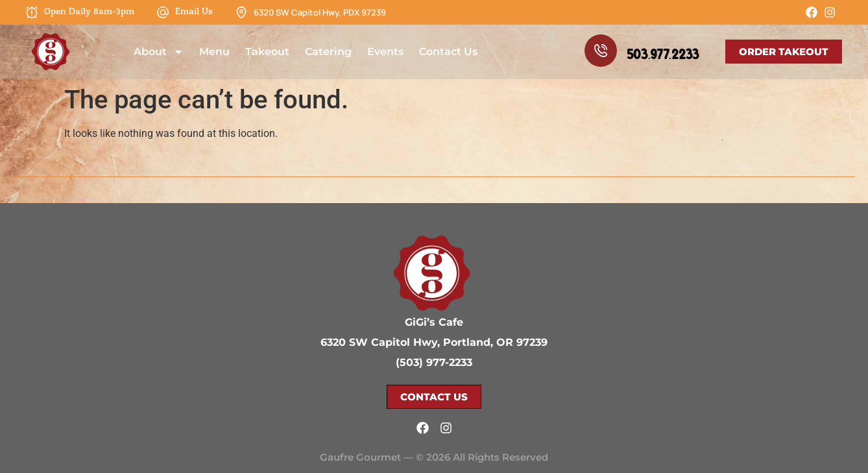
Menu (214, 52)
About (159, 52)
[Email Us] (163, 12)
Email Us (194, 12)
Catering (328, 52)
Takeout (267, 52)
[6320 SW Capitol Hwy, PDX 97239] (241, 12)
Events (385, 52)
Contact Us (448, 52)
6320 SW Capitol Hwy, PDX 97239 (320, 12)
